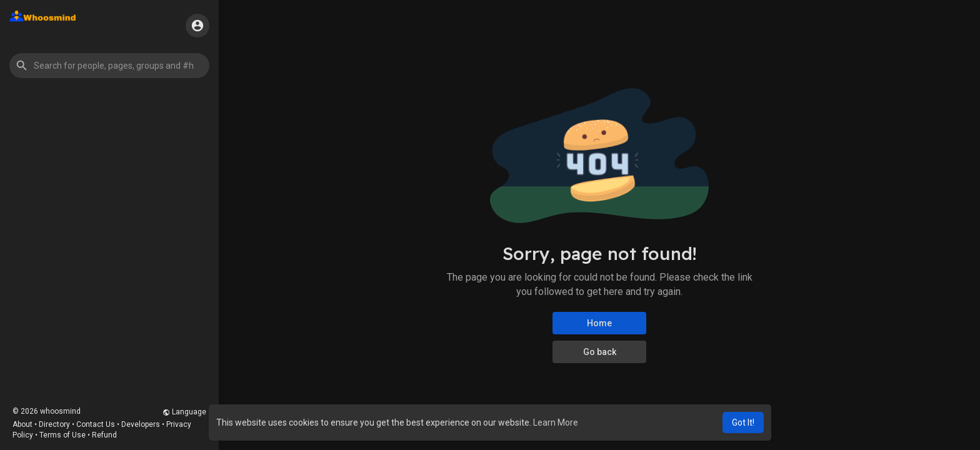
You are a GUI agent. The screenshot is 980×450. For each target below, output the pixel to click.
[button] (109, 66)
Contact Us (96, 424)
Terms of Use (62, 435)
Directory (54, 424)
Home (599, 323)
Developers (141, 424)
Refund (104, 435)
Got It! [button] (743, 422)
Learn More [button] (556, 422)
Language (184, 412)
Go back (600, 352)
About (22, 424)
